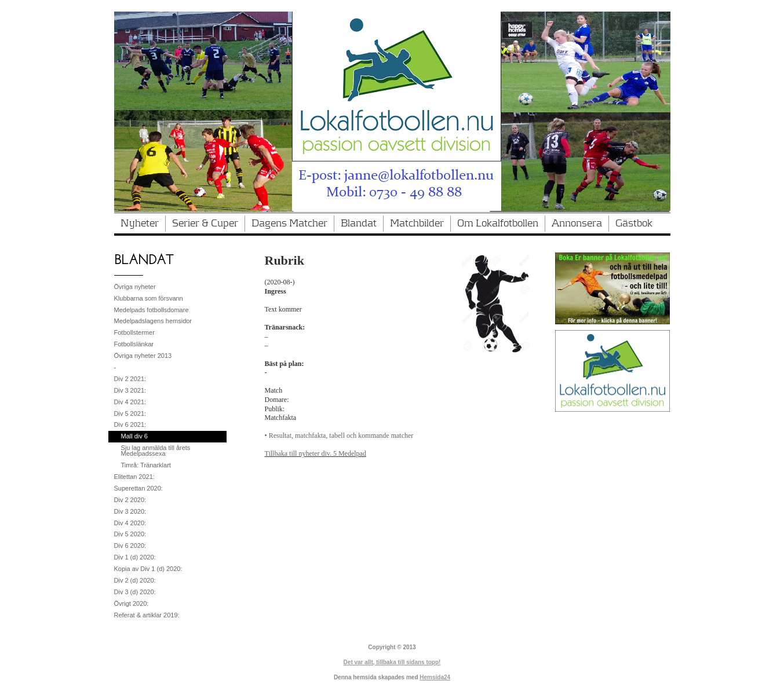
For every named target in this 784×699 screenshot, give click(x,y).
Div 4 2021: (130, 402)
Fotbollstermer (134, 332)
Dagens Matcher (289, 224)
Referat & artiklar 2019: (147, 615)
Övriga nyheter (135, 287)
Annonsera (577, 224)
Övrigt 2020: (132, 603)
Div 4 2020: (130, 523)
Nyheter (140, 224)
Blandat (359, 224)
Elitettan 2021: (134, 477)
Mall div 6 (134, 436)
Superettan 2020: (138, 488)
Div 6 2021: (130, 424)
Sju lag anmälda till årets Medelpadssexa (156, 451)
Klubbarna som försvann (149, 298)
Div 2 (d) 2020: (135, 580)
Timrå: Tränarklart (146, 465)
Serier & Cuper (205, 224)
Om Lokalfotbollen (498, 224)
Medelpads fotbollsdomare (152, 310)
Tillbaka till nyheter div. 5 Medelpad (316, 453)
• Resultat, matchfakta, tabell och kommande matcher (339, 435)
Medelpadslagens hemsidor (153, 321)
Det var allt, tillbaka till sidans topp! (392, 662)
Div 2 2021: (130, 379)
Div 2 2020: (130, 500)
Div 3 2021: (130, 390)
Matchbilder (417, 224)
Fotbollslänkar (134, 344)
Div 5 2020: (130, 534)
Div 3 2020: (130, 511)
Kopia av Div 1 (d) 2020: (148, 569)
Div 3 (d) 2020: (135, 592)
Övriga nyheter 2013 (143, 356)
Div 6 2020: (130, 546)
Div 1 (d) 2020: (135, 557)
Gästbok (634, 224)
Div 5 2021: (130, 413)
